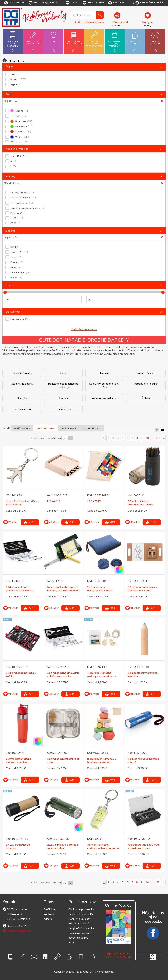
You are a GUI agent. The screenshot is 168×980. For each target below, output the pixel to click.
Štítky (9, 67)
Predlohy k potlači (79, 923)
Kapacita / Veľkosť (17, 149)
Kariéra (48, 919)
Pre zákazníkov (94, 3)
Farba (9, 94)
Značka (10, 231)
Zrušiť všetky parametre (84, 329)
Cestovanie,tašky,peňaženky (115, 41)
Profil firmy (50, 909)
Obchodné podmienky (81, 909)
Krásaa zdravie (155, 41)
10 (147, 438)
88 (158, 438)
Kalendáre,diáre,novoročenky (13, 41)
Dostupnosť (13, 312)
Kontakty (116, 3)
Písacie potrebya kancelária (33, 41)
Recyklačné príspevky (81, 928)
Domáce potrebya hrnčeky (136, 41)
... (153, 438)
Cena (9, 285)
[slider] (5, 292)
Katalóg (11, 176)
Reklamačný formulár (81, 914)
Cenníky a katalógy (80, 919)
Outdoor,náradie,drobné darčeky (95, 41)
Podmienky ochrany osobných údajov (80, 935)
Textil (53, 39)
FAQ (71, 942)
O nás (71, 3)
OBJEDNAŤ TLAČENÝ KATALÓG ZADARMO (118, 955)
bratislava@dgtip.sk (43, 3)
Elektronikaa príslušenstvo (74, 41)
